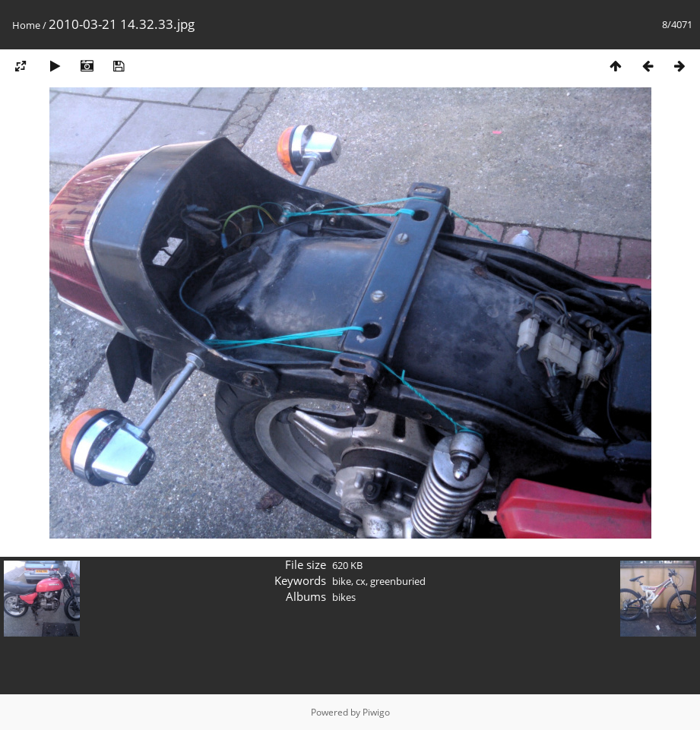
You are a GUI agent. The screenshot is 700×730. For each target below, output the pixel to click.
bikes (344, 597)
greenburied (398, 581)
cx (361, 581)
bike (342, 581)
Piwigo (376, 712)
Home (26, 25)
